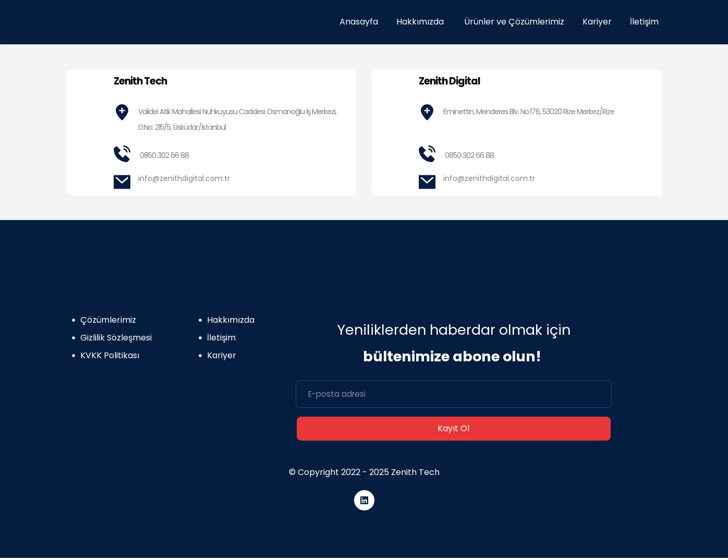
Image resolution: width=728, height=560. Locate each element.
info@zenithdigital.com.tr (184, 178)
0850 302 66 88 (164, 155)
